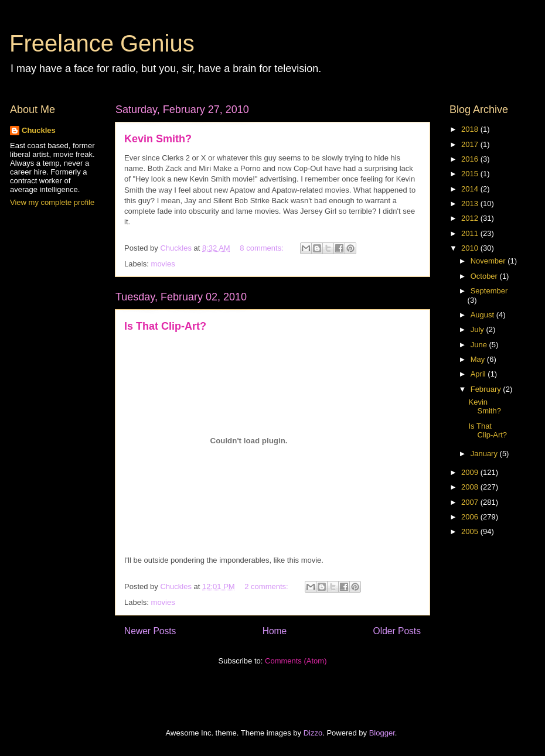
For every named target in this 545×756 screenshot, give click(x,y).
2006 (471, 517)
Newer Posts (150, 631)
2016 (471, 159)
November (489, 261)
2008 (471, 487)
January (485, 454)
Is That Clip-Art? (165, 326)
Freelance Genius (102, 43)
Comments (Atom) (296, 661)
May (479, 359)
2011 (471, 233)
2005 (471, 531)
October (485, 276)
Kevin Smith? (158, 139)
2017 (471, 144)
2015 (471, 174)
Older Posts (397, 631)
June (480, 345)
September (489, 291)
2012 (471, 218)
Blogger (382, 733)
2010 (471, 248)
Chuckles (39, 130)
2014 (471, 189)
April (479, 374)
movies (163, 264)
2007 (471, 502)
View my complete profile (52, 202)
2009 (471, 472)
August (483, 315)
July (478, 329)
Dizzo (313, 733)
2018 (471, 129)
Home (275, 631)
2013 (471, 203)
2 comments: (267, 586)
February (487, 389)
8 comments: (263, 248)
